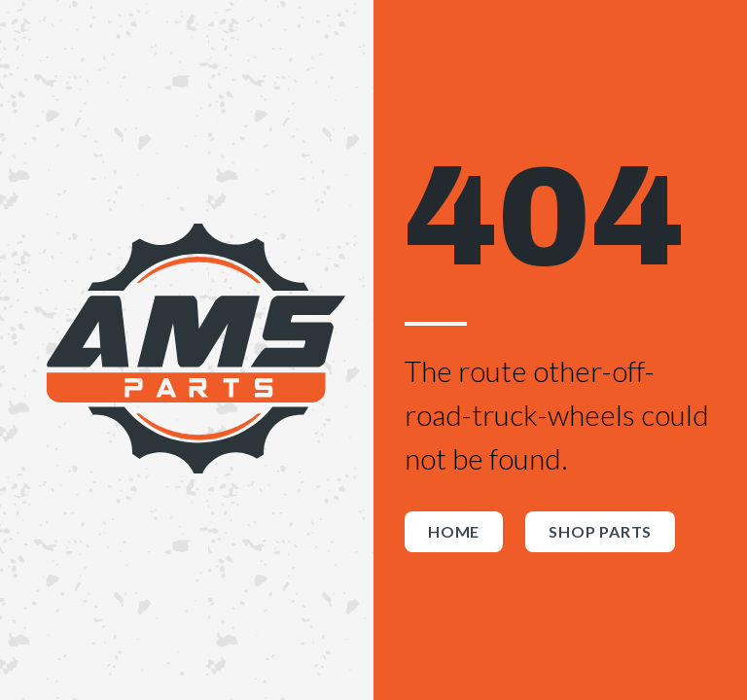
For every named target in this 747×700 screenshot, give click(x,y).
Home (454, 531)
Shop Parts (600, 531)
